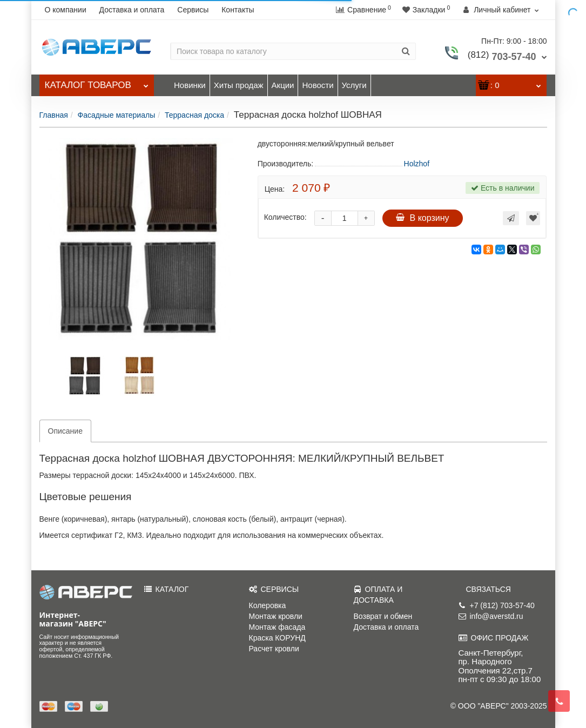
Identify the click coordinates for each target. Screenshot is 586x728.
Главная (54, 115)
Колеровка (268, 605)
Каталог (97, 82)
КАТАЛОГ (167, 589)
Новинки (190, 85)
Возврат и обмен (383, 616)
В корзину (423, 218)
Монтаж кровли (276, 616)
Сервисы (193, 10)
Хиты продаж (239, 85)
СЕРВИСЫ (274, 589)
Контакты (238, 10)
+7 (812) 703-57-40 (497, 605)
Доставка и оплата (132, 10)
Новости (318, 85)
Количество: (285, 217)
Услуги (354, 85)
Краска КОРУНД (277, 638)
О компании (66, 10)
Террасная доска (194, 115)
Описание (65, 431)
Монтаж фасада (277, 627)
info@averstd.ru (491, 616)
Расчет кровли (274, 649)
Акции (283, 85)
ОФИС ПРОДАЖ (494, 638)
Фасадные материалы (117, 115)
